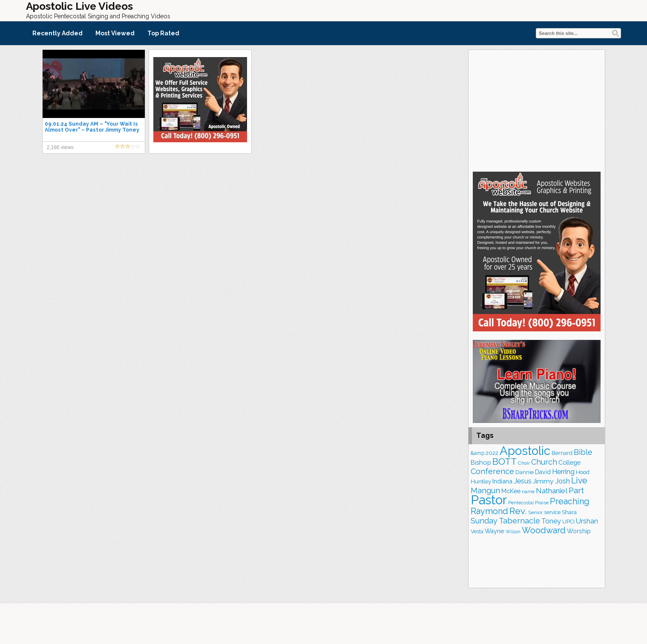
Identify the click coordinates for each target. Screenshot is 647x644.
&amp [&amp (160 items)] (477, 453)
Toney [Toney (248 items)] (551, 521)
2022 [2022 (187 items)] (492, 453)
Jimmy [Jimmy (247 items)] (543, 481)
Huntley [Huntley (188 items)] (481, 481)
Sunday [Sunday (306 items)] (484, 521)
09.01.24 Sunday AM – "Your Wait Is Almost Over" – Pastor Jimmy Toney (92, 127)
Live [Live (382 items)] (579, 481)
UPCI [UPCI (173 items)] (568, 522)
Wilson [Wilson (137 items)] (513, 532)
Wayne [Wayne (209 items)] (495, 531)
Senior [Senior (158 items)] (535, 512)
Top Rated (163, 33)
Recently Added (58, 33)
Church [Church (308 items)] (544, 462)
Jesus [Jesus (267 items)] (523, 481)
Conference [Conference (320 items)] (492, 471)
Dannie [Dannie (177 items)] (525, 472)
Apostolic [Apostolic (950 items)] (525, 451)
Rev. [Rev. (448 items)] (518, 511)
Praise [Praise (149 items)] (542, 503)
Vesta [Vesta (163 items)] (477, 532)
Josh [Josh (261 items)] (562, 481)
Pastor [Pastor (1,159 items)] (489, 500)
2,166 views (60, 147)
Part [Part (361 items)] (576, 490)
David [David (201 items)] (543, 472)
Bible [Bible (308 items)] (583, 452)
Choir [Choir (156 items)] (524, 463)
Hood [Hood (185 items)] (583, 472)
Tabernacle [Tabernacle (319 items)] (519, 521)
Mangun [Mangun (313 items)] (485, 490)
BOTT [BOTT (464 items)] (505, 461)
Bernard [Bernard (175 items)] (562, 453)
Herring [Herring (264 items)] (563, 472)
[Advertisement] (537, 109)
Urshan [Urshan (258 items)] (587, 521)
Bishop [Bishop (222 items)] (481, 462)
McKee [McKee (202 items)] (511, 491)
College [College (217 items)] (569, 462)
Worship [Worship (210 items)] (579, 531)
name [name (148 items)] (528, 492)
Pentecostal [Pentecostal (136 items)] (521, 503)
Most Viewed (115, 33)
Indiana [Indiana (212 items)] (502, 481)
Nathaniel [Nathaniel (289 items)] (552, 491)
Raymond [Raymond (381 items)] (489, 511)
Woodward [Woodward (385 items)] (544, 530)
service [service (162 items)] (552, 512)
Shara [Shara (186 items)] (569, 512)
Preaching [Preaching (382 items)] (570, 502)
